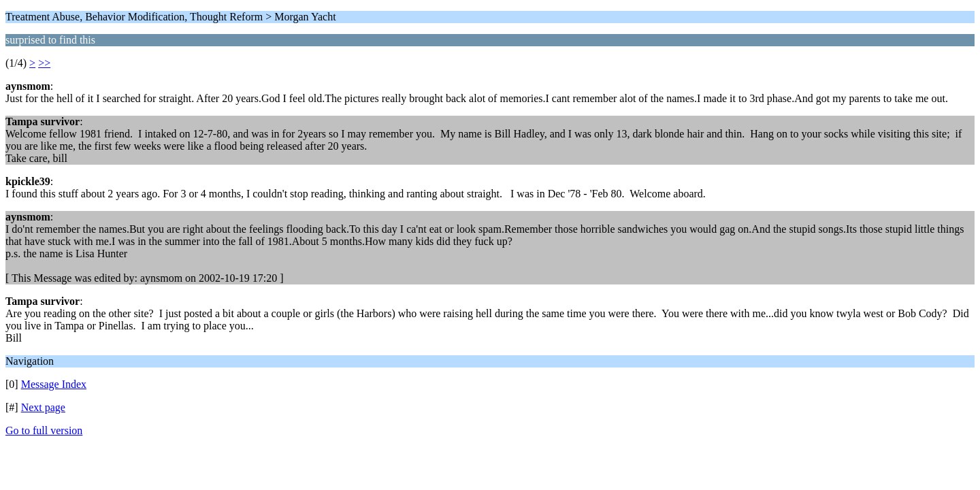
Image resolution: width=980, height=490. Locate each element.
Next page (43, 407)
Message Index (54, 384)
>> (44, 63)
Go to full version (44, 430)
